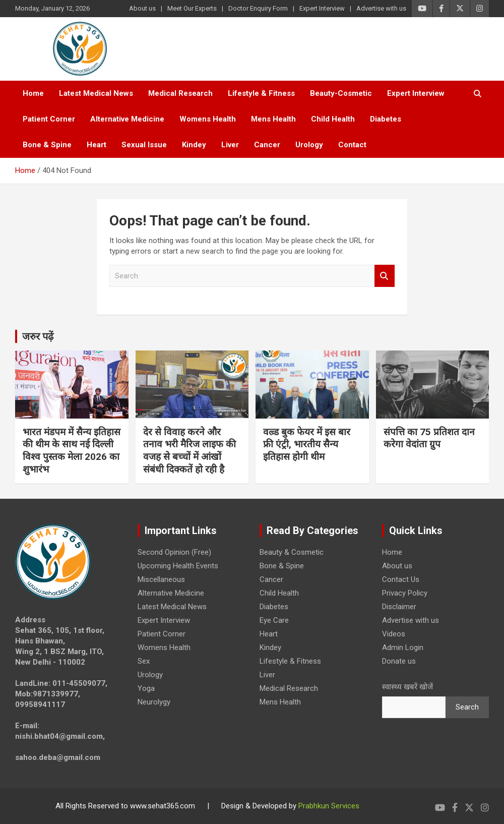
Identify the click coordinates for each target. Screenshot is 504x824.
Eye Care (274, 620)
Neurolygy (154, 702)
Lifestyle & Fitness (261, 93)
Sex (144, 661)
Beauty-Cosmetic (341, 93)
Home (33, 93)
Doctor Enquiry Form (258, 8)
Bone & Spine (47, 145)
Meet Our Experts (192, 8)
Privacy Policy (405, 593)
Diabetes (386, 119)
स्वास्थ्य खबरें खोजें (407, 687)
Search (385, 276)
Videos (394, 634)
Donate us (399, 661)
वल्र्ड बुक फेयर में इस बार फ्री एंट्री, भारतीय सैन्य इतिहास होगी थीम (307, 444)
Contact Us (401, 579)
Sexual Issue (144, 145)
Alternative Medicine (127, 119)
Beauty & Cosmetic (292, 552)
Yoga (146, 688)
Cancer (267, 145)
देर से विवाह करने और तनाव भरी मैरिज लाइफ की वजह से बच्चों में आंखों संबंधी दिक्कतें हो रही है (190, 451)
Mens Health (273, 119)
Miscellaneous (161, 579)
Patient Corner (49, 119)
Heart (97, 145)
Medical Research (180, 93)
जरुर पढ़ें (38, 336)
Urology (309, 145)
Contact (352, 145)
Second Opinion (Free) (174, 552)
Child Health (333, 119)
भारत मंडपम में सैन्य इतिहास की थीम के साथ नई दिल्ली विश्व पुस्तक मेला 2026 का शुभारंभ (72, 451)
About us (142, 8)
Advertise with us (381, 8)
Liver (230, 145)
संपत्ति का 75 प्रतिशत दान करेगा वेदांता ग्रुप (429, 438)
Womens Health (208, 119)
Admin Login (403, 648)
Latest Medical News (96, 93)
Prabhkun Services (329, 806)
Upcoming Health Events (178, 566)
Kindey (194, 145)
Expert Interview (322, 8)
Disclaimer (399, 607)
